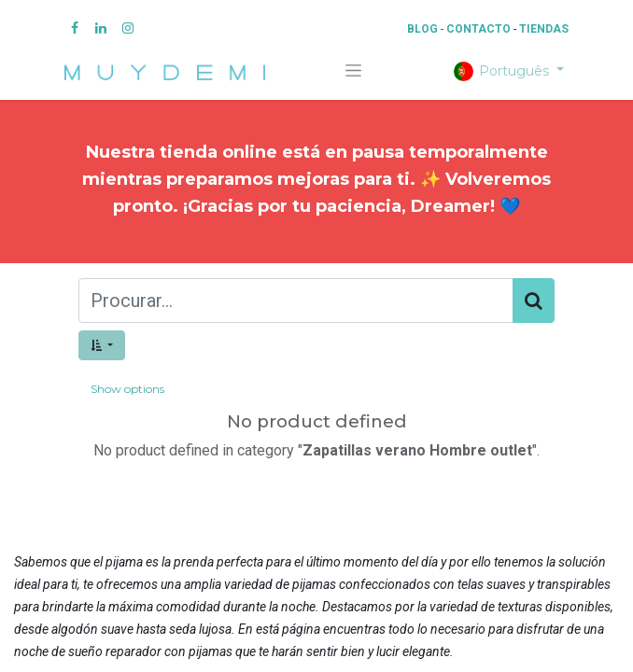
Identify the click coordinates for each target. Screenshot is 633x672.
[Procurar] (534, 301)
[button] (102, 345)
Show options (127, 389)
